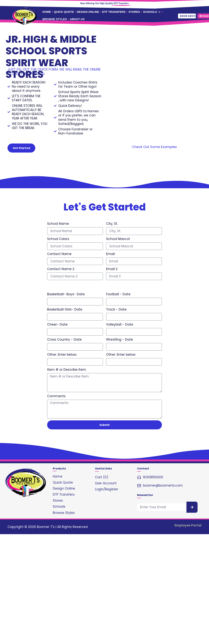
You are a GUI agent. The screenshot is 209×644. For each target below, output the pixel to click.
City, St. (112, 224)
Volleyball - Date (120, 324)
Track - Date (116, 309)
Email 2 (112, 269)
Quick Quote (188, 16)
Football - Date (118, 294)
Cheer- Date (57, 324)
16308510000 (153, 477)
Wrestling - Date (120, 339)
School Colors (58, 239)
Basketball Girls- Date (65, 309)
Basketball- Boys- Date (66, 294)
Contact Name (59, 254)
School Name (58, 224)
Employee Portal (188, 525)
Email (110, 254)
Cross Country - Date (64, 339)
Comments (56, 396)
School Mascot (118, 239)
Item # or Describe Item (67, 370)
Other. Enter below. (62, 355)
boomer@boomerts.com (163, 485)
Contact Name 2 (61, 269)
